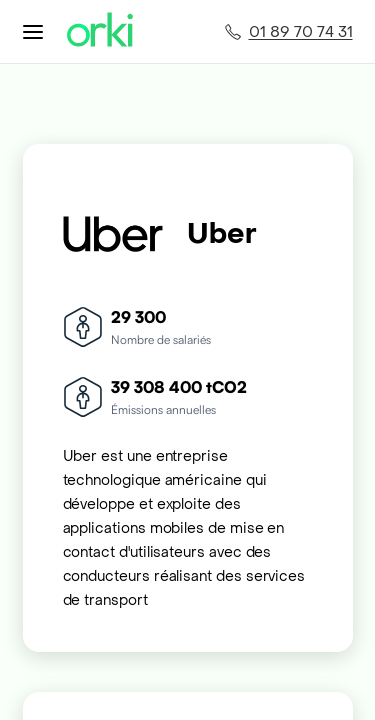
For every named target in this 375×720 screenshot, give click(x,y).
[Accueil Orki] (100, 31)
